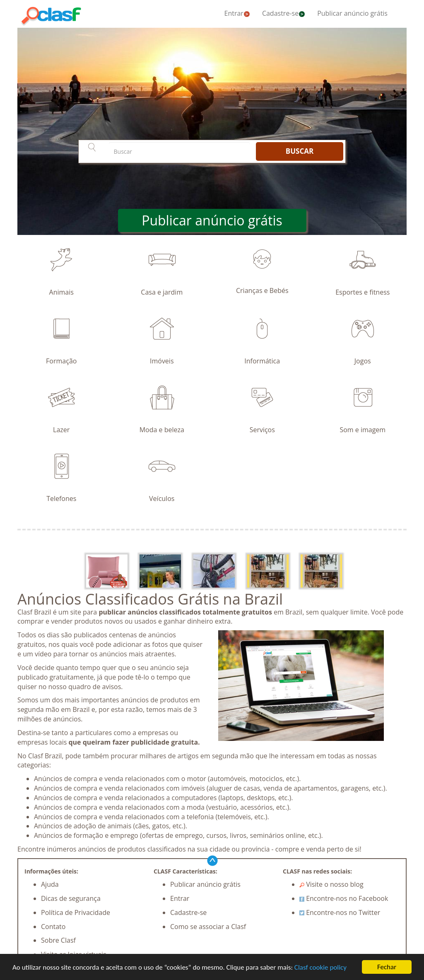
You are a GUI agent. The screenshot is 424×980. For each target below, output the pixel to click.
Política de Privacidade (76, 912)
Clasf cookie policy (320, 967)
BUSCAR (300, 151)
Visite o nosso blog (331, 884)
